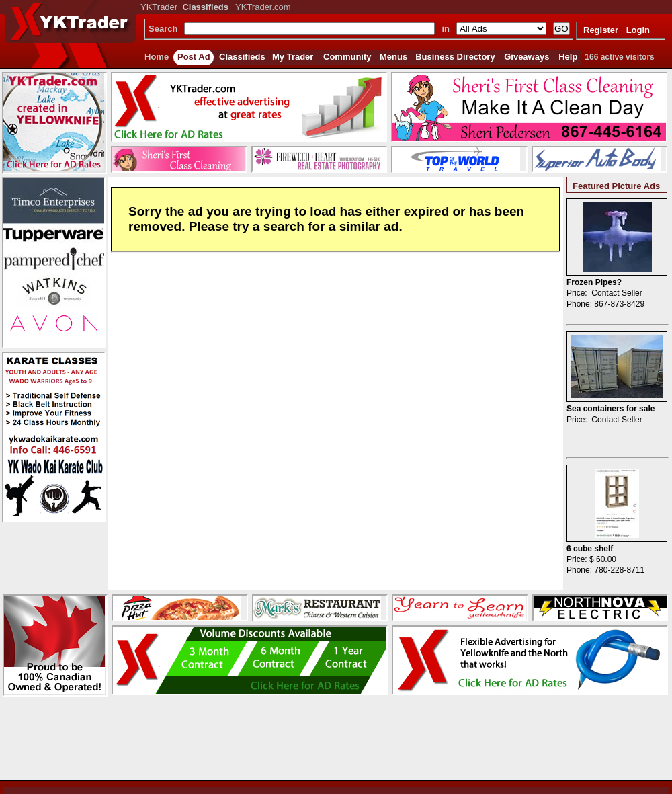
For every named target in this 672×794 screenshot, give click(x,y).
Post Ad (194, 57)
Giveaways (527, 57)
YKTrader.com (263, 7)
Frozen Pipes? (594, 282)
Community (347, 57)
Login (638, 30)
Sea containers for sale (611, 409)
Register (601, 30)
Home (157, 57)
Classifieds (242, 57)
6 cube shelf (590, 549)
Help (568, 57)
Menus (393, 57)
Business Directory (455, 57)
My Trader (293, 57)
